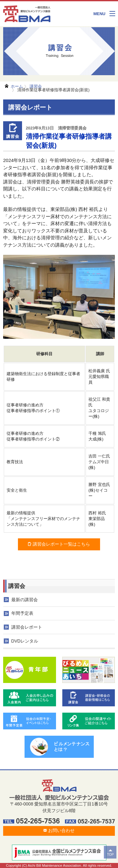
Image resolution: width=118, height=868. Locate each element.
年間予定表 (22, 613)
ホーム (17, 86)
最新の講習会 (25, 600)
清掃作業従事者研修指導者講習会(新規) (53, 90)
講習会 (36, 86)
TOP (110, 854)
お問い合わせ (59, 830)
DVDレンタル (25, 641)
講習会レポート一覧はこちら (59, 544)
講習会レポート (27, 627)
